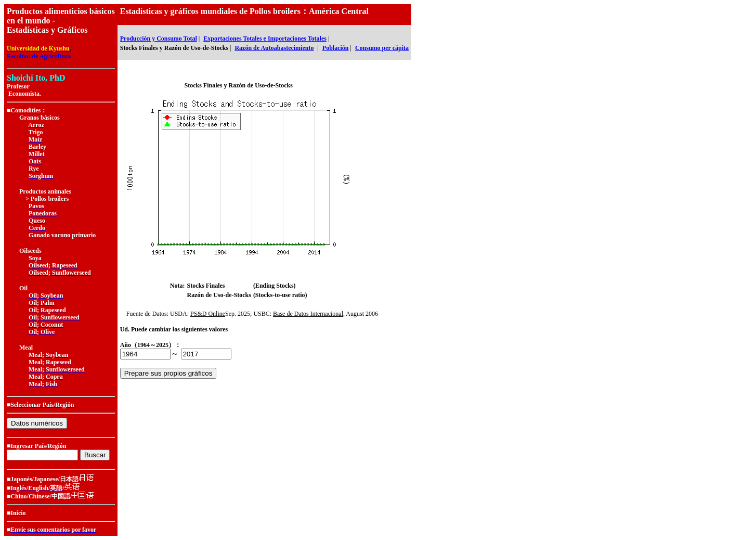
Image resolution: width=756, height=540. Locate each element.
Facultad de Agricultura (39, 56)
